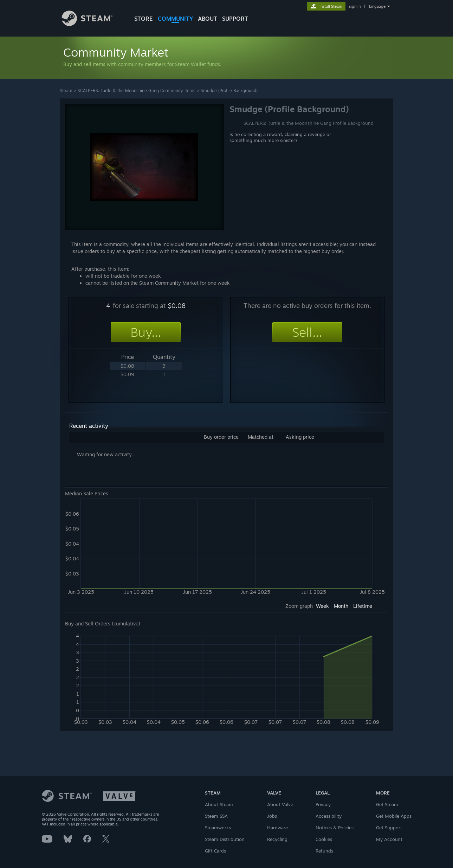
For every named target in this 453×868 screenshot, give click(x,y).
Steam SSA (216, 816)
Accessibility (329, 816)
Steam (66, 91)
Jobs (272, 816)
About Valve (280, 804)
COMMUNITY (175, 19)
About (208, 19)
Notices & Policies (335, 828)
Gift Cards (215, 851)
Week (322, 606)
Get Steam (387, 804)
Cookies (324, 839)
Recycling (277, 839)
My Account (389, 839)
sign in (355, 6)
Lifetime (363, 606)
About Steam (219, 804)
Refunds (324, 851)
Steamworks (218, 828)
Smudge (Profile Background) (229, 91)
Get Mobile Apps (394, 816)
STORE (144, 19)
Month (341, 606)
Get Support (389, 828)
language (377, 6)
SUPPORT (235, 19)
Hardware (277, 828)
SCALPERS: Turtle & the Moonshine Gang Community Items (137, 91)
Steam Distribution (225, 839)
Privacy (323, 804)
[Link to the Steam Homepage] (92, 24)
